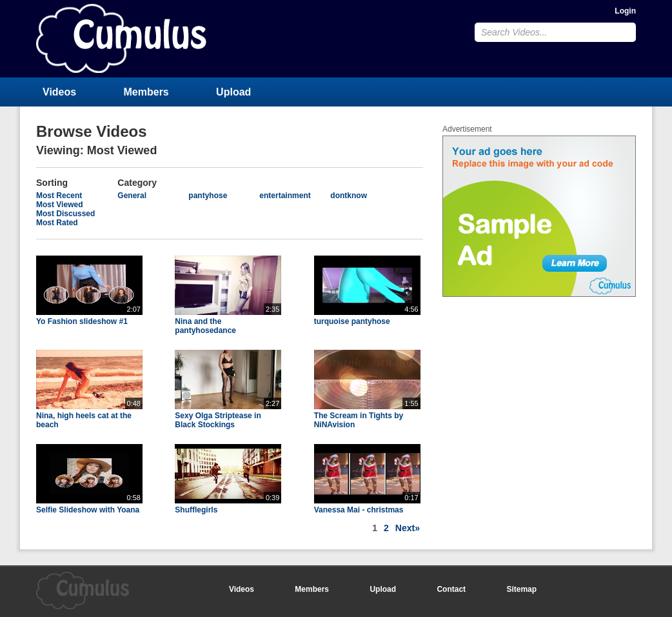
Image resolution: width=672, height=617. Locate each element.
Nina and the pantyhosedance (205, 326)
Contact (451, 589)
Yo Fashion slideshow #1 (82, 321)
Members (146, 92)
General (132, 196)
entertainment (285, 196)
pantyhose (208, 196)
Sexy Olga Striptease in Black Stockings (218, 420)
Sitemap (521, 589)
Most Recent (59, 196)
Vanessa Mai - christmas (359, 510)
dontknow (349, 196)
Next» (408, 528)
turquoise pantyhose (352, 321)
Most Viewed (59, 205)
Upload (233, 92)
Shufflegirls (196, 510)
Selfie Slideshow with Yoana (88, 510)
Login (625, 11)
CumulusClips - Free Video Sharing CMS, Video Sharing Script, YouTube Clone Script (121, 38)
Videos (59, 92)
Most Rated (57, 223)
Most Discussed (65, 214)
